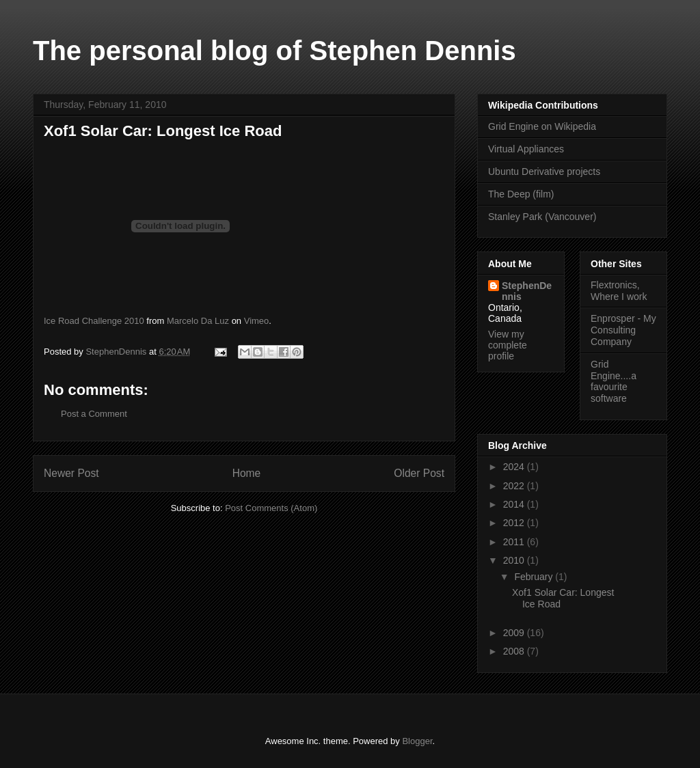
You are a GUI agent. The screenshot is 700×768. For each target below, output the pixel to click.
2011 (515, 542)
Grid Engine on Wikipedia (542, 126)
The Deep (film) (521, 194)
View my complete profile (508, 345)
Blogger (417, 741)
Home (247, 473)
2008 (515, 651)
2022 (515, 486)
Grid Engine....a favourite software (614, 381)
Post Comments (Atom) (271, 508)
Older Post (419, 473)
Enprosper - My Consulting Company (623, 330)
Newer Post (71, 473)
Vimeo (257, 321)
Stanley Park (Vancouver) (542, 217)
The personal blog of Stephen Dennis (274, 51)
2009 (515, 633)
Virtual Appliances (526, 149)
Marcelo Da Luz (198, 321)
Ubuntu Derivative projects (544, 172)
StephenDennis (527, 291)
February (535, 577)
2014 (515, 504)
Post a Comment (94, 414)
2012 (515, 523)
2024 (515, 467)
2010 (515, 560)
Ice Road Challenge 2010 (94, 321)
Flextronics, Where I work (619, 291)
